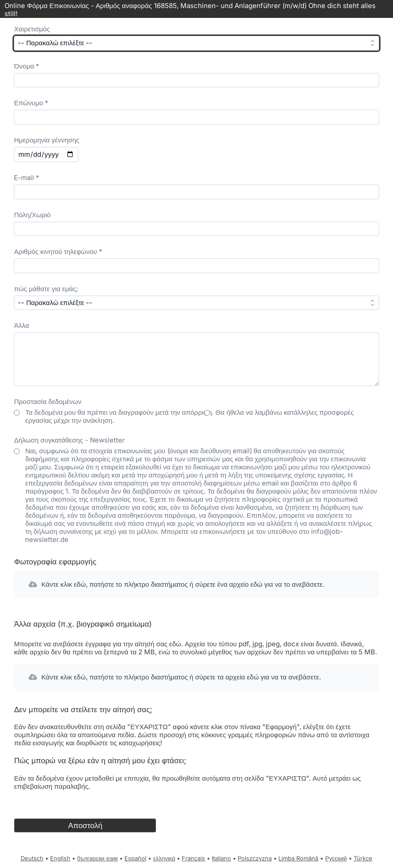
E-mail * (27, 178)
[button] (196, 585)
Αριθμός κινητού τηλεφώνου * (58, 251)
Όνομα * (27, 66)
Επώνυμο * (31, 103)
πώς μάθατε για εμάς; (46, 289)
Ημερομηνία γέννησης (47, 140)
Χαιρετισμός (32, 29)
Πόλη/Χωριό (32, 215)
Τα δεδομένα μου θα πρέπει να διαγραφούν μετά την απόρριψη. (120, 412)
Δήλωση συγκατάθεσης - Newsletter (69, 440)
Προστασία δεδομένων (47, 402)
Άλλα (21, 325)
